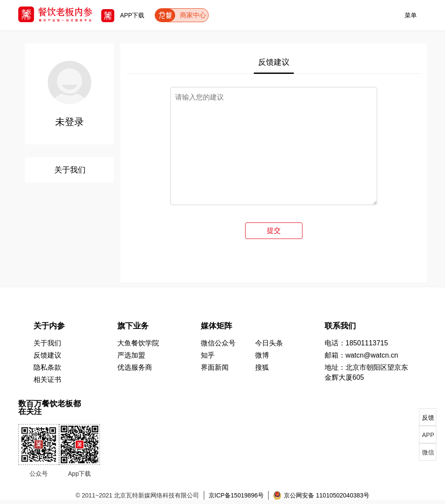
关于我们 (70, 170)
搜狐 (262, 367)
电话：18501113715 (356, 343)
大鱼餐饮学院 (138, 343)
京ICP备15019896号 (236, 495)
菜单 (411, 14)
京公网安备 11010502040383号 (321, 495)
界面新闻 (215, 367)
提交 (274, 230)
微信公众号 (218, 343)
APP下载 (123, 15)
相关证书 (47, 380)
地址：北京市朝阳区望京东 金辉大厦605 (366, 372)
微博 (262, 355)
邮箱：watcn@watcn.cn (361, 355)
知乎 (208, 355)
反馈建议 (274, 62)
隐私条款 (47, 367)
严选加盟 (131, 355)
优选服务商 (135, 367)
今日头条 (269, 343)
